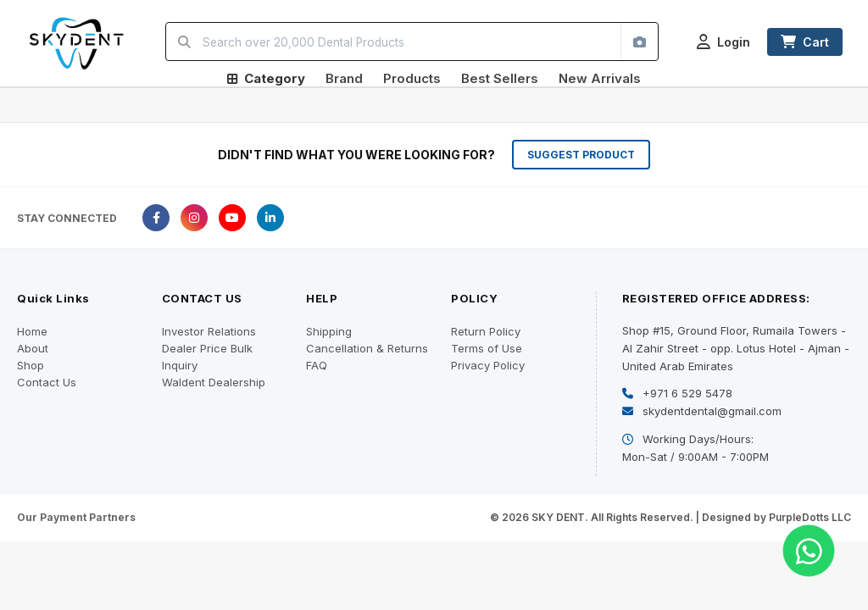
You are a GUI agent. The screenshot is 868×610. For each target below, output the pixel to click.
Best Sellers (500, 78)
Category (266, 78)
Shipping (329, 331)
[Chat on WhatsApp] (809, 551)
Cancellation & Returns (367, 348)
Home (32, 331)
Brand (344, 78)
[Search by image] (639, 42)
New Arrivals (600, 78)
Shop (31, 365)
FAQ (317, 365)
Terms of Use (487, 348)
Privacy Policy (488, 365)
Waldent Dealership (214, 382)
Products (412, 78)
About (33, 348)
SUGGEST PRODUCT (581, 155)
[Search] (184, 42)
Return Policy (486, 331)
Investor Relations (209, 331)
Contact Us (47, 382)
